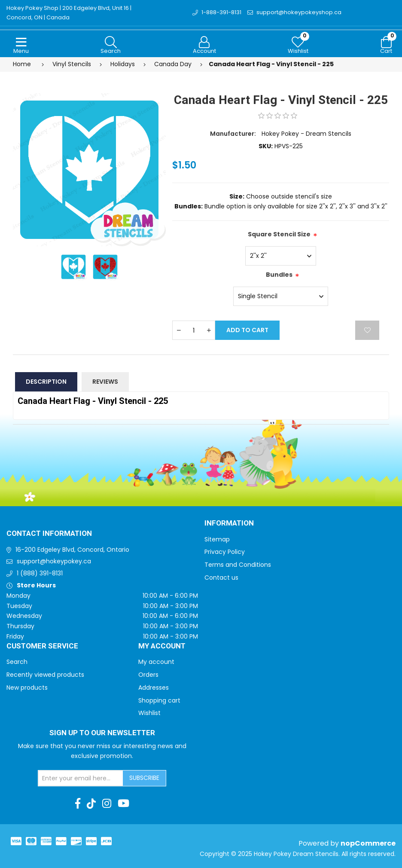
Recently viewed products (45, 675)
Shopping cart (159, 700)
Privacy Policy (225, 552)
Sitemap (217, 539)
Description (46, 382)
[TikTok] (91, 804)
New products (27, 688)
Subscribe (144, 778)
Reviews (105, 382)
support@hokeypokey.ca (54, 561)
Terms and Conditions (238, 565)
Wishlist (149, 713)
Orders (148, 675)
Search (17, 662)
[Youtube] (123, 804)
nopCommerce (368, 843)
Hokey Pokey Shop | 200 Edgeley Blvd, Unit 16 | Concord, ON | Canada (69, 13)
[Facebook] (78, 804)
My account (156, 662)
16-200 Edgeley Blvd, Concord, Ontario (72, 550)
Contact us (221, 578)
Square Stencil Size (279, 234)
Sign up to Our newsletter (102, 733)
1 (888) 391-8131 (40, 573)
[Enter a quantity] (194, 330)
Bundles (279, 275)
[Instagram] (107, 804)
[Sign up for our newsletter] (81, 778)
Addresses (154, 688)
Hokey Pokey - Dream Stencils (306, 134)
